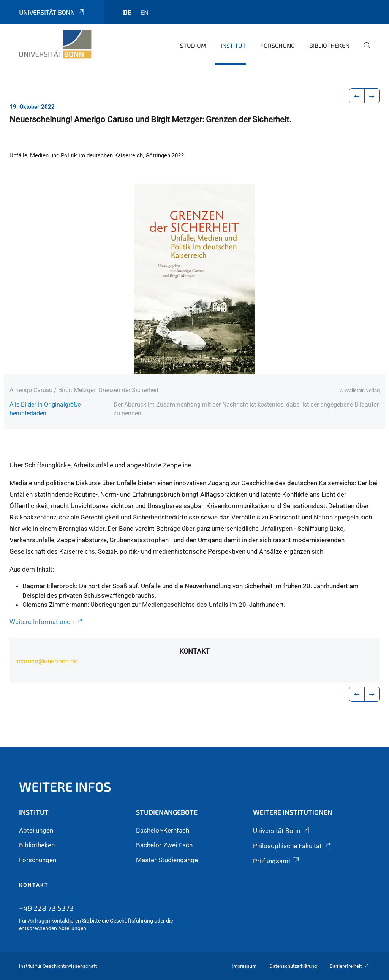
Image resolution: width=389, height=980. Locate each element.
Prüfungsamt (277, 861)
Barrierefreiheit (350, 966)
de (127, 12)
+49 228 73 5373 (46, 908)
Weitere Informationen (47, 622)
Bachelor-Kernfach (163, 830)
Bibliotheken (329, 45)
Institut (233, 45)
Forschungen (38, 860)
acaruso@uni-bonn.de (46, 661)
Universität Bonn (52, 12)
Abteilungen (36, 830)
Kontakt (194, 651)
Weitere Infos (65, 786)
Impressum (244, 966)
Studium (193, 45)
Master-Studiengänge (167, 860)
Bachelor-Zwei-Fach (164, 845)
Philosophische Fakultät (293, 846)
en (145, 12)
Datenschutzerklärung (293, 966)
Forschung (278, 45)
